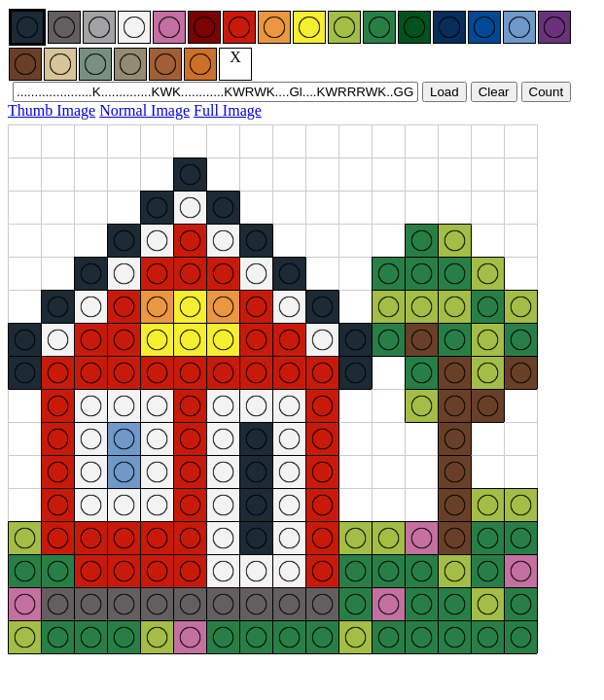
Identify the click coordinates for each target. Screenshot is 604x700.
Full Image (228, 110)
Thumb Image (52, 110)
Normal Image (144, 110)
